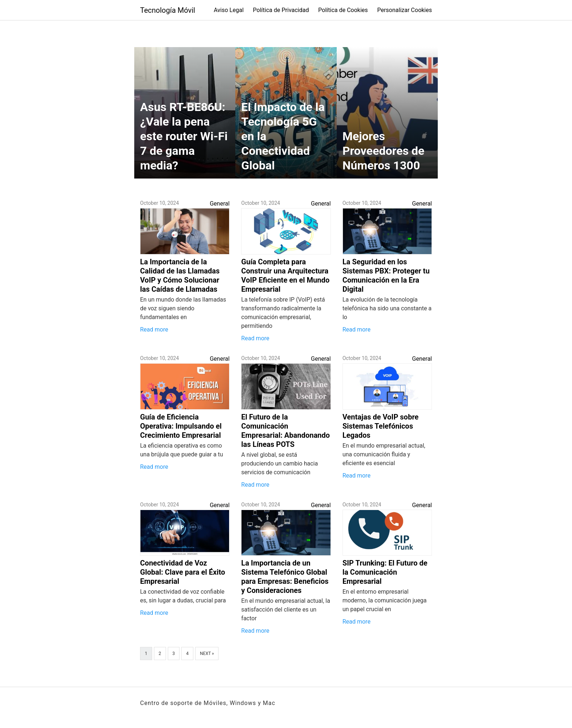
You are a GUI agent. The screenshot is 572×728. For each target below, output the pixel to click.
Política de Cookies (343, 10)
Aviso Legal (229, 10)
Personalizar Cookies (405, 10)
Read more (154, 329)
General (220, 204)
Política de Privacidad (281, 10)
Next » (207, 654)
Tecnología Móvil (168, 10)
